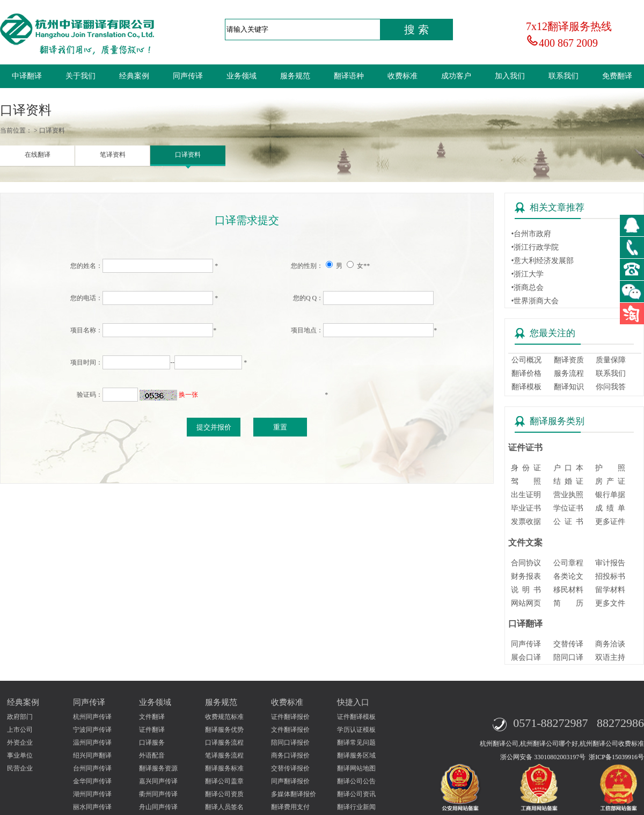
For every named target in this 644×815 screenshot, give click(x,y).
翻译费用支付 (290, 807)
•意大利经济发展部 (542, 261)
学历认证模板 (356, 730)
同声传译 (188, 76)
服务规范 (295, 76)
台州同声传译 (92, 768)
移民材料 (568, 590)
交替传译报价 (290, 768)
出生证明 (526, 495)
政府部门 (20, 717)
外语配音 (152, 755)
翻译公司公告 (356, 781)
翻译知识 (569, 387)
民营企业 (20, 768)
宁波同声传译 (92, 730)
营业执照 (568, 495)
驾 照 (526, 481)
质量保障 (611, 360)
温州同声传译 (92, 743)
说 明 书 (526, 590)
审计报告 (610, 563)
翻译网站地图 (356, 768)
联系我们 (563, 76)
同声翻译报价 (290, 781)
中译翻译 (27, 76)
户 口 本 (568, 468)
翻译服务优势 (224, 730)
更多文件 (610, 603)
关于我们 (80, 76)
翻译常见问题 (356, 743)
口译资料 (188, 155)
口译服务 (152, 743)
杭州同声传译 (92, 717)
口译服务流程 (224, 743)
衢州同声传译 (158, 794)
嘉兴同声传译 (158, 781)
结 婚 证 (568, 481)
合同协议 (526, 563)
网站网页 (526, 603)
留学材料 (610, 590)
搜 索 (416, 30)
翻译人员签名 (224, 807)
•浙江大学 (527, 274)
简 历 (568, 603)
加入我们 (510, 76)
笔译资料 (113, 155)
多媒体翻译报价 (294, 794)
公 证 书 (568, 522)
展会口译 (526, 657)
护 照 (610, 468)
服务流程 (569, 373)
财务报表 (526, 576)
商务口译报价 (290, 755)
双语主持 (610, 657)
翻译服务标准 (224, 768)
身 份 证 (526, 468)
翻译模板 (526, 387)
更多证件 (610, 522)
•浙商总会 (527, 288)
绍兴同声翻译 (92, 755)
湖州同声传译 (92, 794)
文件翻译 (152, 717)
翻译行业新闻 (356, 807)
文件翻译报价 (290, 730)
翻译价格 (526, 373)
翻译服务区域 (356, 755)
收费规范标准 (224, 717)
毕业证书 (526, 508)
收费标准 (402, 76)
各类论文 (568, 576)
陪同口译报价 (290, 743)
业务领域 (241, 76)
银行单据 (610, 495)
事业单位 (20, 755)
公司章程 (568, 563)
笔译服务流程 (224, 755)
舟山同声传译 (158, 807)
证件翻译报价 (290, 717)
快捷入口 (353, 702)
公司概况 (526, 360)
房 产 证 (610, 481)
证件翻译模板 (356, 717)
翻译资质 (569, 360)
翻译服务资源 (158, 768)
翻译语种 (349, 76)
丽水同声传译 (92, 807)
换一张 (188, 395)
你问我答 (611, 387)
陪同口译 (568, 657)
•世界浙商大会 (535, 301)
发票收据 (526, 522)
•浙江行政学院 (535, 247)
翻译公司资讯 (356, 794)
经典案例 (134, 76)
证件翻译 (152, 730)
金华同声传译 (92, 781)
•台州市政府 (531, 234)
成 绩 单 (610, 508)
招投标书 (610, 576)
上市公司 (20, 730)
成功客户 (456, 76)
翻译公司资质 (224, 794)
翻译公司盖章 (224, 781)
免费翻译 (617, 76)
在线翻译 (38, 155)
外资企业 (20, 743)
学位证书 (568, 508)
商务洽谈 (610, 644)
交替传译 (568, 644)
